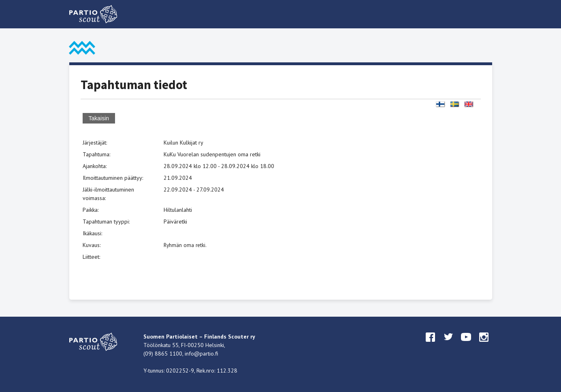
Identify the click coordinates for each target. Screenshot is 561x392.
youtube (466, 345)
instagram (484, 345)
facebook (431, 345)
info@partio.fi (202, 354)
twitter (448, 345)
